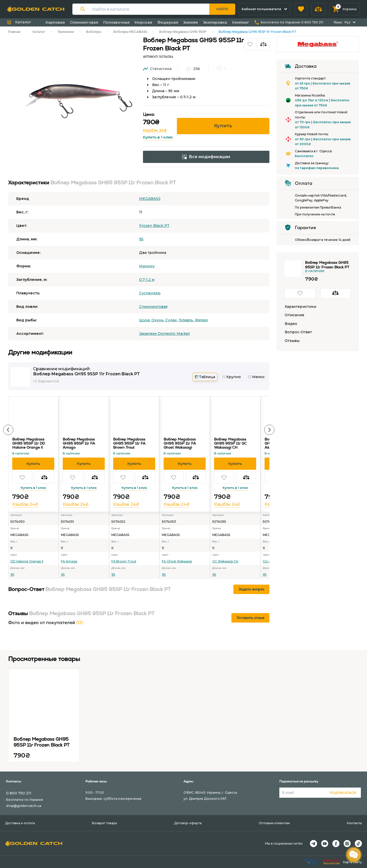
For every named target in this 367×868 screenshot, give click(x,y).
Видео (291, 324)
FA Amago (69, 561)
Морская (143, 22)
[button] (301, 9)
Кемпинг (241, 22)
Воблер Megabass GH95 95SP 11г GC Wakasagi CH (230, 443)
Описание (294, 315)
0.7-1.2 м (147, 280)
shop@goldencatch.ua (24, 806)
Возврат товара (104, 823)
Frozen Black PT (154, 226)
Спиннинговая (84, 22)
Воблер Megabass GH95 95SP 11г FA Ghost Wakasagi (180, 443)
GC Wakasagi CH (225, 561)
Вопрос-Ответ (298, 332)
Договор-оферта (188, 823)
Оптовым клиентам (274, 823)
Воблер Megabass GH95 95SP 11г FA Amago (79, 443)
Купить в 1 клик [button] (158, 137)
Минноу (147, 266)
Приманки (66, 32)
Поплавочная (116, 22)
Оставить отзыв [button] (250, 618)
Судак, (172, 320)
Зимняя (191, 22)
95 (141, 239)
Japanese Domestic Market (165, 334)
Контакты (354, 823)
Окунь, (158, 320)
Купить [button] (223, 126)
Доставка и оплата (20, 823)
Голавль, (187, 320)
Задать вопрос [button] (251, 589)
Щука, (145, 320)
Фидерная (168, 22)
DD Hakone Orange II (27, 561)
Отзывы (292, 341)
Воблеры (94, 32)
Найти (222, 9)
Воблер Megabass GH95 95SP (183, 32)
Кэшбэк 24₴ (155, 130)
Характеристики (300, 307)
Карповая (55, 22)
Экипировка (215, 22)
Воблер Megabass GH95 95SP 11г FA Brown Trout (129, 443)
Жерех (201, 320)
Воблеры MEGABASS (130, 32)
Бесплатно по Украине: (292, 22)
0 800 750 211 (19, 793)
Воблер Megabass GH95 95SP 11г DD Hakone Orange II (29, 443)
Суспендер (150, 293)
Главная (14, 32)
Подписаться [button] (343, 793)
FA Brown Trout (124, 561)
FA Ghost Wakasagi (177, 561)
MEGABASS (150, 199)
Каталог (39, 32)
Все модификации (206, 157)
